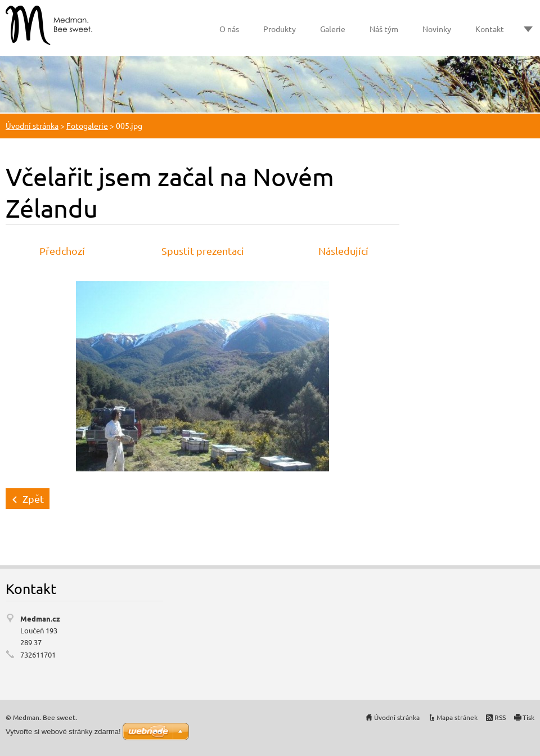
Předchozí (62, 251)
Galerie (333, 29)
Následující (343, 251)
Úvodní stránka (32, 125)
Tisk (528, 717)
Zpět (33, 499)
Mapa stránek (457, 717)
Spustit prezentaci (203, 251)
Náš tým (384, 29)
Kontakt (490, 29)
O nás (229, 29)
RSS (500, 717)
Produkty (280, 29)
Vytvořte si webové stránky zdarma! (63, 732)
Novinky (437, 29)
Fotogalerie (87, 125)
